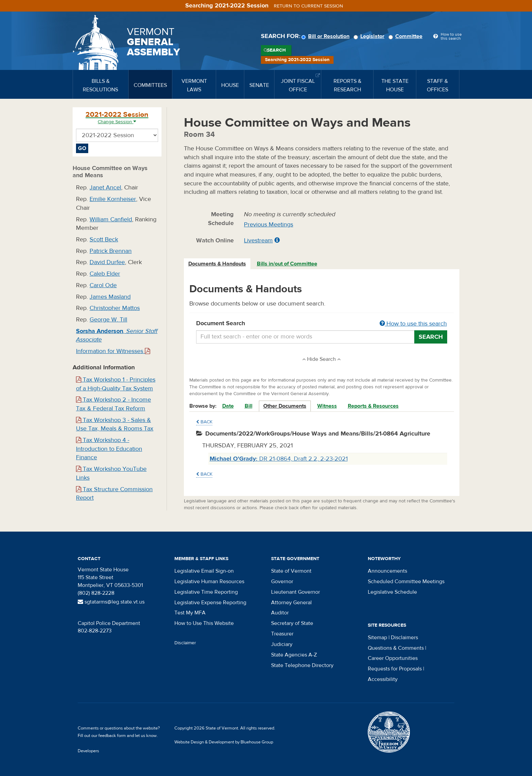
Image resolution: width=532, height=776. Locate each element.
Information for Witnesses (113, 351)
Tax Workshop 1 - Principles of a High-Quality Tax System (116, 384)
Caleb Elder (105, 274)
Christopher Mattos (115, 308)
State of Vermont (291, 571)
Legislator (370, 36)
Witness (327, 406)
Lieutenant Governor (296, 592)
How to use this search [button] (413, 324)
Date (228, 406)
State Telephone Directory (302, 665)
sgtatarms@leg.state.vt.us (111, 602)
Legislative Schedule (392, 592)
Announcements (387, 571)
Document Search (322, 324)
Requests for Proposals (395, 669)
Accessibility (383, 679)
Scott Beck (104, 239)
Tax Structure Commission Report (114, 494)
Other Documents (285, 406)
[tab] (217, 264)
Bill (249, 406)
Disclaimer (185, 643)
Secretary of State (292, 623)
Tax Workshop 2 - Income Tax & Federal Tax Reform (113, 404)
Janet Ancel (105, 188)
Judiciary (282, 644)
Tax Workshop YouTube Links (111, 473)
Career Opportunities (393, 658)
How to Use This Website (204, 623)
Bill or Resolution (326, 36)
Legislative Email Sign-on (204, 571)
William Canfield (111, 219)
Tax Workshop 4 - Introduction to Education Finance (109, 449)
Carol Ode (103, 285)
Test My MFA (190, 613)
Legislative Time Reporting (206, 592)
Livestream (258, 241)
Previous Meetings (269, 225)
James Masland (110, 297)
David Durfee (107, 262)
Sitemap (377, 638)
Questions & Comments (396, 648)
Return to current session (308, 6)
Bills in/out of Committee (287, 264)
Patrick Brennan (111, 251)
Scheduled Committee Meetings (406, 581)
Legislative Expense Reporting (210, 603)
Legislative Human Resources (209, 581)
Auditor (280, 613)
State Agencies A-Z (294, 655)
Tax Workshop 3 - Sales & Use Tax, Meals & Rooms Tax (115, 424)
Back (204, 422)
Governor (282, 581)
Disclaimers (404, 638)
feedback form (112, 736)
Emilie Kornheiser (113, 199)
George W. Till (108, 320)
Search (276, 50)
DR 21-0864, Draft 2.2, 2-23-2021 (279, 459)
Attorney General (291, 603)
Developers (88, 751)
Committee (406, 36)
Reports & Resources (373, 406)
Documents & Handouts (217, 264)
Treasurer (282, 634)
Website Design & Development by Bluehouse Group (224, 742)
